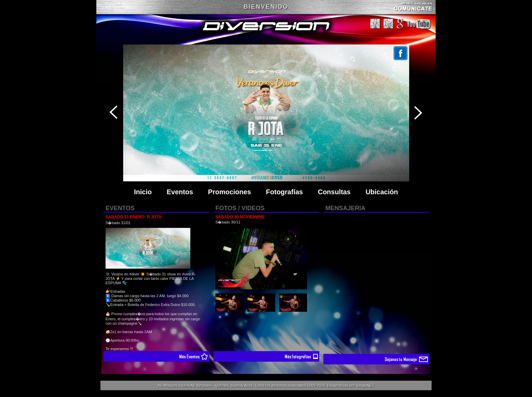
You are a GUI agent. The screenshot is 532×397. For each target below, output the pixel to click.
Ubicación (382, 192)
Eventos (180, 192)
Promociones (230, 192)
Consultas (334, 192)
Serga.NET (365, 385)
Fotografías (284, 192)
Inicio (143, 192)
